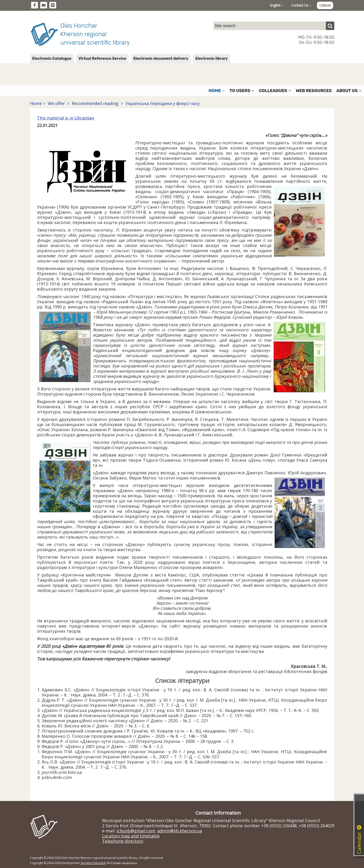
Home (36, 103)
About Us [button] (349, 91)
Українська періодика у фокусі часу (162, 103)
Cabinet (325, 5)
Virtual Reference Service (102, 58)
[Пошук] (330, 26)
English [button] (277, 5)
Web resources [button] (314, 91)
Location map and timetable (131, 836)
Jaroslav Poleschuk (93, 863)
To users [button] (242, 91)
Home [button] (217, 91)
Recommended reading (95, 103)
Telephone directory (123, 841)
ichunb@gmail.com (136, 831)
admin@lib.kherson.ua (180, 831)
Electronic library (211, 58)
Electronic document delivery (161, 58)
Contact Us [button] (301, 5)
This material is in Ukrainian (66, 118)
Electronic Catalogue (52, 58)
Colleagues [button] (275, 91)
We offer (56, 103)
